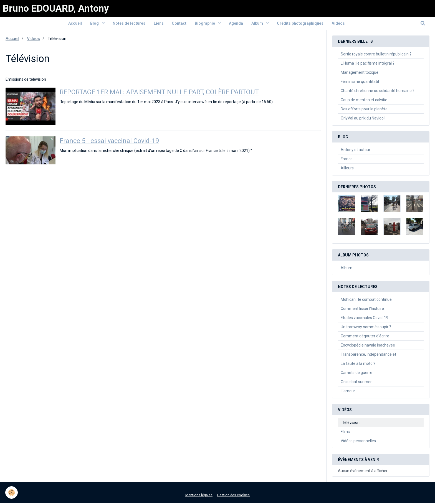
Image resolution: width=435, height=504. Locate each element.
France (347, 160)
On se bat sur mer (356, 383)
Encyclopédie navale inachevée (368, 346)
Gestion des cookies (233, 496)
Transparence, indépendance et (368, 355)
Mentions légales (199, 496)
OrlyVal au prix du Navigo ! (363, 119)
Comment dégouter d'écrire (365, 337)
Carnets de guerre (356, 374)
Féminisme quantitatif (360, 83)
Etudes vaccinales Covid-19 (365, 319)
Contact (179, 24)
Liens (158, 24)
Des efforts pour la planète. (365, 110)
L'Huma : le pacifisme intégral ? (368, 64)
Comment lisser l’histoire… (364, 310)
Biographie (205, 24)
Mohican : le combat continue (366, 301)
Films (345, 433)
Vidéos (339, 24)
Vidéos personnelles (358, 442)
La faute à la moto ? (358, 365)
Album (258, 24)
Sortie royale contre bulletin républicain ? (376, 55)
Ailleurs (347, 169)
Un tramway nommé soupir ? (366, 328)
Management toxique (360, 73)
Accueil (74, 24)
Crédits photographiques (301, 24)
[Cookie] (12, 492)
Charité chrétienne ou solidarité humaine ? (378, 92)
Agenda (236, 24)
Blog (94, 24)
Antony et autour (356, 151)
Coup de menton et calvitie (364, 101)
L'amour (348, 392)
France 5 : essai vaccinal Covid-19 (110, 142)
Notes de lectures (129, 24)
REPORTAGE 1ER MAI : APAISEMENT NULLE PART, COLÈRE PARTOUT (162, 93)
